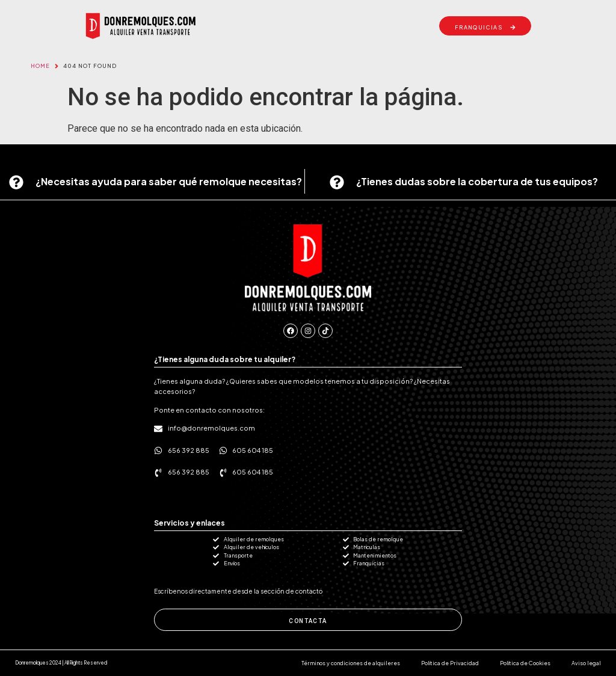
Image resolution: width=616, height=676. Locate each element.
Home (40, 66)
